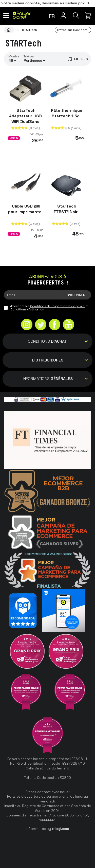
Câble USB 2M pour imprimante (25, 209)
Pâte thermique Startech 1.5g (66, 113)
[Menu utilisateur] (63, 15)
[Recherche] (76, 15)
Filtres (77, 59)
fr (52, 16)
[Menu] (6, 15)
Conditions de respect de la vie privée (57, 306)
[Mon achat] (89, 15)
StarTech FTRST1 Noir (66, 209)
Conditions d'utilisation (27, 309)
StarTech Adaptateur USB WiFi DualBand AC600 (25, 119)
